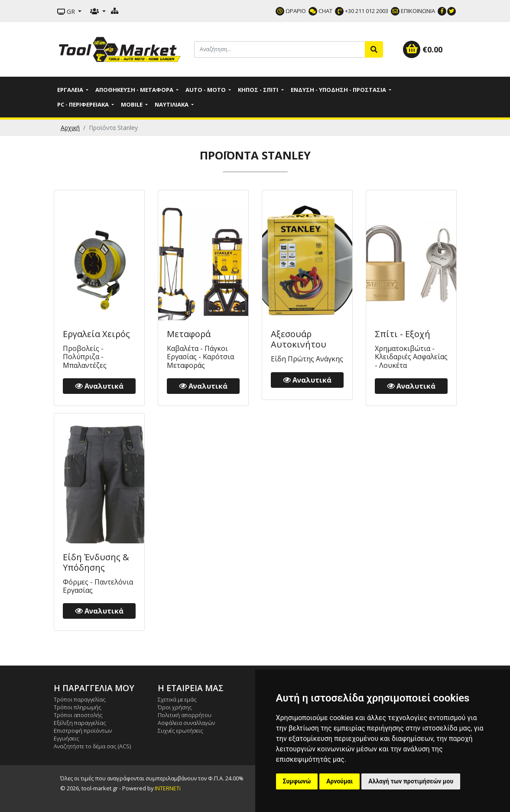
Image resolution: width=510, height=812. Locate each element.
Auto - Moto (206, 90)
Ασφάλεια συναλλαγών (186, 723)
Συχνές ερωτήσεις (180, 731)
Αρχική (70, 128)
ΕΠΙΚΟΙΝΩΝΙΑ (413, 11)
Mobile (132, 104)
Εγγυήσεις (67, 738)
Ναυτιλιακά (172, 104)
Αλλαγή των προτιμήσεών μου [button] (411, 781)
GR (67, 11)
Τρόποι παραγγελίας (80, 699)
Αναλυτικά (99, 386)
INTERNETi (168, 788)
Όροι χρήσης (175, 707)
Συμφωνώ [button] (297, 781)
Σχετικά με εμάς (177, 699)
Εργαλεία (71, 90)
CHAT (320, 11)
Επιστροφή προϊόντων (83, 731)
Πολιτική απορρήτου (185, 715)
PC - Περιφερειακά (84, 104)
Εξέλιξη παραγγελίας (80, 723)
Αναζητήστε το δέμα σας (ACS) (92, 746)
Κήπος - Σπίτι (259, 90)
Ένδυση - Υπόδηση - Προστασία (339, 90)
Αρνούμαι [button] (339, 781)
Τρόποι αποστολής (78, 715)
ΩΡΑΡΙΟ (291, 11)
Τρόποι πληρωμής (78, 707)
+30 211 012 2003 (362, 11)
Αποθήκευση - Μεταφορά (135, 90)
